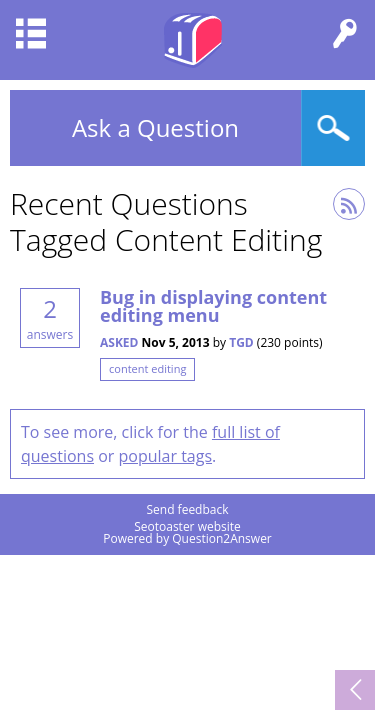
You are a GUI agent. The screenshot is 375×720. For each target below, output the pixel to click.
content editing (147, 368)
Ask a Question (155, 127)
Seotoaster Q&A (193, 40)
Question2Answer (222, 538)
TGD (241, 342)
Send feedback (187, 510)
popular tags (166, 456)
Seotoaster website (187, 526)
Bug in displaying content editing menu (213, 306)
